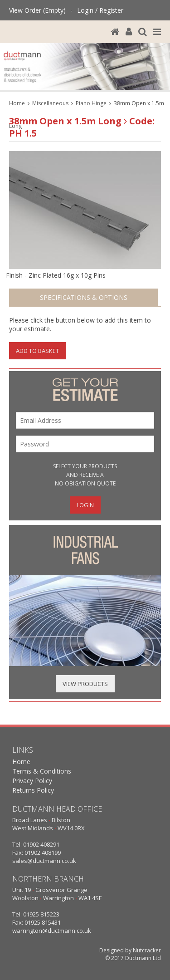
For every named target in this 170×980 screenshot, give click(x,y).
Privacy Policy (32, 781)
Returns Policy (33, 790)
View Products (85, 684)
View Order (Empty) (37, 10)
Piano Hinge (91, 103)
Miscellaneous (50, 103)
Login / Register (100, 10)
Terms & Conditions (42, 771)
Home (17, 103)
